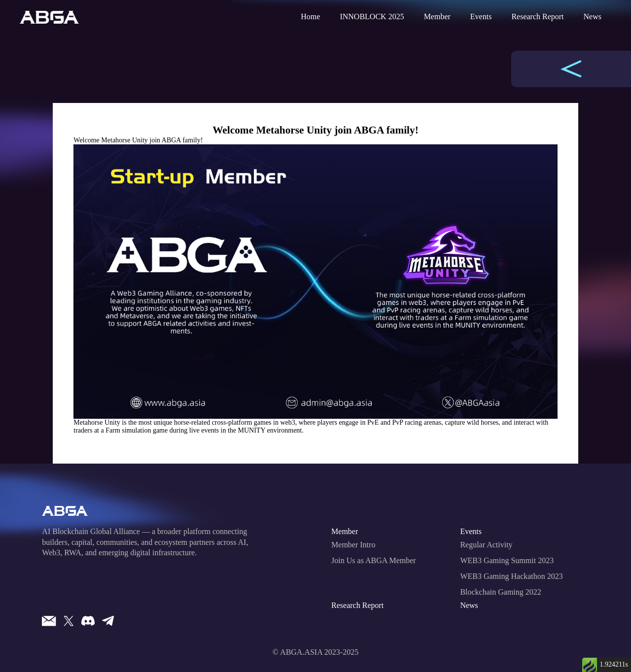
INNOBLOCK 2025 (372, 17)
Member (437, 17)
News (593, 17)
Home (310, 17)
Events (481, 17)
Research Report (537, 17)
